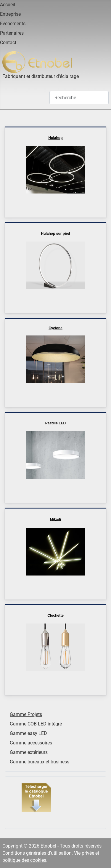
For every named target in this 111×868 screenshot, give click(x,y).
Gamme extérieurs (29, 752)
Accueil (8, 5)
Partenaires (12, 33)
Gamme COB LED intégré (36, 724)
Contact (8, 43)
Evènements (13, 24)
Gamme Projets (26, 714)
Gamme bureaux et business (40, 762)
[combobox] (79, 98)
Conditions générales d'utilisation (37, 853)
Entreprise (10, 14)
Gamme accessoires (31, 743)
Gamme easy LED (28, 733)
